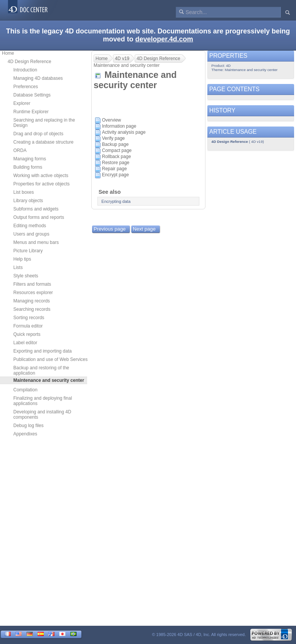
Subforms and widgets (36, 209)
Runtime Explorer (31, 112)
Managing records (32, 301)
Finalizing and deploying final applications (43, 401)
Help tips (22, 259)
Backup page (115, 144)
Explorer (22, 103)
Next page (144, 229)
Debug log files (28, 426)
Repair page (114, 169)
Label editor (25, 343)
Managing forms (30, 159)
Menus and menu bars (36, 242)
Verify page (113, 138)
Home (8, 53)
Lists (18, 267)
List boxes (24, 192)
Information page (119, 126)
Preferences (26, 87)
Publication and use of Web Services (50, 359)
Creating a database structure (43, 142)
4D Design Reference (29, 62)
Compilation (25, 390)
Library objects (28, 201)
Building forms (28, 167)
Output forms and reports (39, 217)
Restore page (116, 163)
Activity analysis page (124, 132)
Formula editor (28, 326)
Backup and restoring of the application (41, 370)
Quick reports (27, 334)
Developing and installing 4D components (42, 415)
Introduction (25, 70)
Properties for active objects (41, 184)
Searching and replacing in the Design (44, 123)
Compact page (117, 150)
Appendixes (25, 434)
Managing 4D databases (38, 78)
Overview (111, 120)
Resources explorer (33, 293)
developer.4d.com (164, 39)
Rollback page (116, 157)
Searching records (32, 309)
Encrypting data (116, 201)
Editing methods (30, 226)
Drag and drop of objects (38, 134)
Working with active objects (41, 176)
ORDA (20, 150)
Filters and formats (32, 284)
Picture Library (28, 251)
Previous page (110, 229)
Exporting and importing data (42, 351)
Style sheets (26, 276)
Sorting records (29, 318)
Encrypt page (115, 175)
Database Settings (32, 95)
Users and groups (31, 234)
